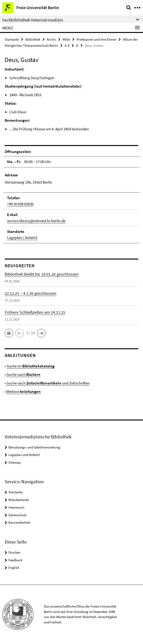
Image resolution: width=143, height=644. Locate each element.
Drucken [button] (14, 552)
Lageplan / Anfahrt (22, 238)
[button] (9, 333)
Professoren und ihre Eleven (96, 39)
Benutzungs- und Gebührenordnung (34, 447)
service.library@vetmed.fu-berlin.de (36, 221)
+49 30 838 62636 (20, 204)
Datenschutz (17, 515)
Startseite (12, 39)
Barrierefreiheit (19, 522)
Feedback (15, 560)
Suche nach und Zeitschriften (48, 383)
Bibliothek (33, 39)
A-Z (67, 45)
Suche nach (23, 374)
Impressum (16, 507)
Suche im (31, 366)
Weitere (23, 391)
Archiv (51, 39)
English (14, 568)
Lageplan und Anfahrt (24, 455)
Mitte (66, 39)
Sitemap (15, 462)
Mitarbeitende (19, 500)
